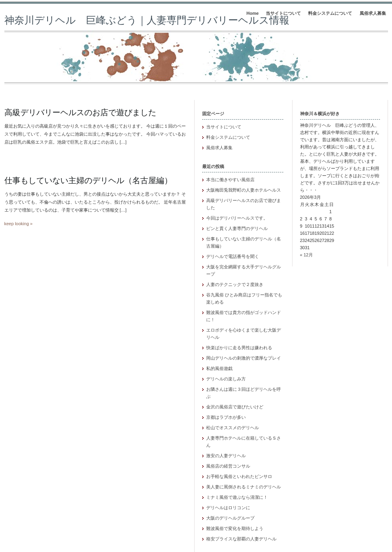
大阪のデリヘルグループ (230, 518)
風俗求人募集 (373, 13)
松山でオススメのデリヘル (233, 428)
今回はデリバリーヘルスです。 (237, 218)
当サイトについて (283, 13)
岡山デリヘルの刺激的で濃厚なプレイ (244, 358)
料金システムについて (330, 13)
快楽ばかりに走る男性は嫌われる (239, 348)
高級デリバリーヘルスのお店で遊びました (80, 112)
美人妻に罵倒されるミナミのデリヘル (244, 487)
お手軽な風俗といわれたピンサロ (239, 476)
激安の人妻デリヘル (226, 456)
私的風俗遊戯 (219, 368)
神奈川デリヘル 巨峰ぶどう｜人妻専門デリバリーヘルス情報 (147, 20)
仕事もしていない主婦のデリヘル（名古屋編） (88, 180)
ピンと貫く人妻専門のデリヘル (237, 228)
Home (253, 13)
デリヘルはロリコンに (228, 508)
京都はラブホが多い (226, 417)
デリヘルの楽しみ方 (226, 379)
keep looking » (19, 224)
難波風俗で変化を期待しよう (235, 528)
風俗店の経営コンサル (228, 466)
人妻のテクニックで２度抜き (235, 284)
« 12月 (306, 255)
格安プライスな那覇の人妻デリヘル (241, 539)
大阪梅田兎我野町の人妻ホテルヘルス (244, 190)
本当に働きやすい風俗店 (230, 180)
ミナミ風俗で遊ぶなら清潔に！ (237, 497)
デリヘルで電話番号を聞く (233, 256)
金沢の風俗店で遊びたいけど (235, 407)
